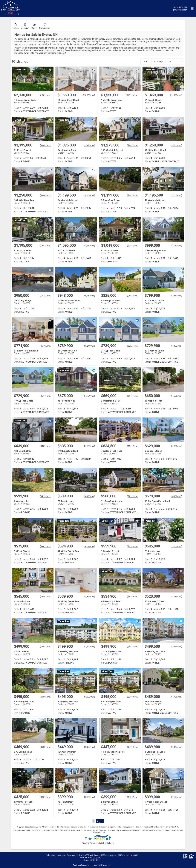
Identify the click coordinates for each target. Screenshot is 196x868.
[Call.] (180, 7)
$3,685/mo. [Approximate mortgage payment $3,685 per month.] (176, 597)
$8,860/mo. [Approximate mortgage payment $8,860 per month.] (176, 145)
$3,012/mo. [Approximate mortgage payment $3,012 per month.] (46, 797)
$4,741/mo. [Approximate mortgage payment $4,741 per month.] (133, 396)
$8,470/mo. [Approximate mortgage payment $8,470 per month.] (46, 246)
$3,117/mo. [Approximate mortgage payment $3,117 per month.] (176, 747)
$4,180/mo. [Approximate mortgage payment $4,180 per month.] (89, 496)
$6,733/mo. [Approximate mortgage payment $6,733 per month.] (46, 296)
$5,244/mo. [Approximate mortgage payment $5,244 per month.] (89, 346)
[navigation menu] (192, 8)
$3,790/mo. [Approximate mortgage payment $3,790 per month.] (133, 597)
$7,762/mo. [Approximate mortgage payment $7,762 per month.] (89, 246)
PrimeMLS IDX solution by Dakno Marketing (98, 843)
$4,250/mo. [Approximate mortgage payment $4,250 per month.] (46, 496)
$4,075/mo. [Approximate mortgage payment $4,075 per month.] (46, 546)
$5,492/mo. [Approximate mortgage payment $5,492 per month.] (46, 346)
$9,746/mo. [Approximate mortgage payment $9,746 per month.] (89, 145)
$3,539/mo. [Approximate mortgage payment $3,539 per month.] (176, 647)
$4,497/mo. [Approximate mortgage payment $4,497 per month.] (133, 446)
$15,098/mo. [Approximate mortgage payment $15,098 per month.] (45, 95)
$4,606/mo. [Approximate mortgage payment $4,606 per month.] (176, 396)
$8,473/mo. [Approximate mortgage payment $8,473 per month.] (176, 195)
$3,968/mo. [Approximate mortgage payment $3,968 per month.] (133, 546)
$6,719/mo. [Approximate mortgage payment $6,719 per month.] (89, 296)
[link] (16, 27)
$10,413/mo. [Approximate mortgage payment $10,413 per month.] (176, 95)
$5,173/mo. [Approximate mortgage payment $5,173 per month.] (176, 346)
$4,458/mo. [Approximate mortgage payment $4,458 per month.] (176, 446)
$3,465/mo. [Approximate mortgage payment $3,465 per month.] (176, 697)
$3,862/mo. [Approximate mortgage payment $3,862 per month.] (176, 546)
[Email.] (180, 10)
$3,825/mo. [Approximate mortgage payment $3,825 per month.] (89, 597)
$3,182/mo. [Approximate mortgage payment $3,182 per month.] (89, 747)
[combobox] (167, 62)
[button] (25, 27)
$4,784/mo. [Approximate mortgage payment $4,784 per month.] (89, 396)
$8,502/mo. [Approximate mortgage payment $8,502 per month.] (89, 195)
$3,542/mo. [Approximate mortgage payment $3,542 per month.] (46, 647)
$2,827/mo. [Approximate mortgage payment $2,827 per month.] (133, 797)
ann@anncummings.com (88, 865)
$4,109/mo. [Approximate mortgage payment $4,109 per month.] (176, 496)
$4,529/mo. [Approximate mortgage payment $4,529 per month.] (46, 446)
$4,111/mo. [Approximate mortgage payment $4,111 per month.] (133, 496)
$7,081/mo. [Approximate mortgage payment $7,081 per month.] (176, 246)
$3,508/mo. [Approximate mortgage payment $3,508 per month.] (46, 697)
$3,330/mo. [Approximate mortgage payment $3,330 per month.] (46, 747)
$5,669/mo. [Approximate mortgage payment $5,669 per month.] (176, 296)
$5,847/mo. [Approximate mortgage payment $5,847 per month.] (133, 296)
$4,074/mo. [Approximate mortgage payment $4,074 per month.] (89, 546)
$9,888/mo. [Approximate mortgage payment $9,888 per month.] (46, 145)
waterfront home (55, 44)
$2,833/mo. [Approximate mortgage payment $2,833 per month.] (89, 797)
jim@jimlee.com (105, 865)
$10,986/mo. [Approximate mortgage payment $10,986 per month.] (89, 95)
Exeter (140, 50)
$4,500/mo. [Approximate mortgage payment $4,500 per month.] (89, 446)
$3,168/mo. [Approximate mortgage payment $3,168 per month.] (133, 747)
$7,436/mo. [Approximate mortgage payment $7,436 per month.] (133, 246)
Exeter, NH (75, 39)
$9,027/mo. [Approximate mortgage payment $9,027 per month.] (133, 145)
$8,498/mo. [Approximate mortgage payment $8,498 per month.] (133, 195)
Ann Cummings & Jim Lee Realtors (102, 48)
